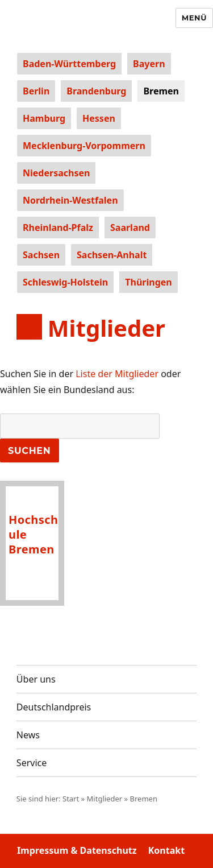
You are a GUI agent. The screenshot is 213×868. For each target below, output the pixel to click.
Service (32, 763)
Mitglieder (105, 799)
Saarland (130, 228)
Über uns (36, 679)
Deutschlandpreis (54, 707)
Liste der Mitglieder (117, 374)
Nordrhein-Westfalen (70, 200)
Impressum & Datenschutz (77, 850)
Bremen (161, 91)
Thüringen (148, 282)
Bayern (149, 64)
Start (71, 799)
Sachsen (41, 255)
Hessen (99, 118)
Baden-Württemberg (69, 64)
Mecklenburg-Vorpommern (84, 146)
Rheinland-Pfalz (58, 228)
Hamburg (44, 118)
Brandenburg (96, 91)
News (28, 735)
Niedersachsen (56, 173)
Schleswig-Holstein (65, 282)
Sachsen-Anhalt (112, 255)
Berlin (36, 91)
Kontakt (166, 850)
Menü (194, 18)
